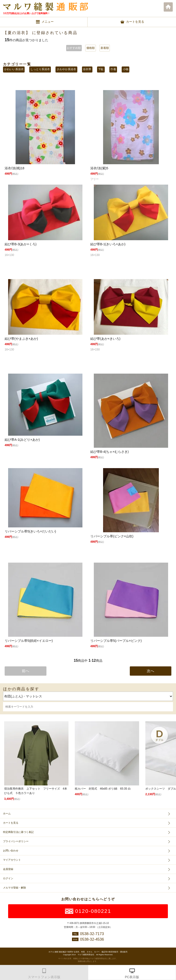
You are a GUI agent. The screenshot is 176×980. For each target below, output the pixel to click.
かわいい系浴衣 (14, 69)
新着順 (105, 48)
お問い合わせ (11, 851)
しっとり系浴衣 (40, 69)
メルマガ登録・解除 (15, 888)
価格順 (91, 48)
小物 (126, 69)
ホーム (168, 7)
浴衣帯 (87, 69)
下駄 (101, 69)
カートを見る (11, 823)
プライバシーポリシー (16, 841)
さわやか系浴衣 (66, 69)
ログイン (8, 878)
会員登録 (8, 869)
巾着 (113, 69)
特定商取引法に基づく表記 (18, 832)
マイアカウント (12, 860)
